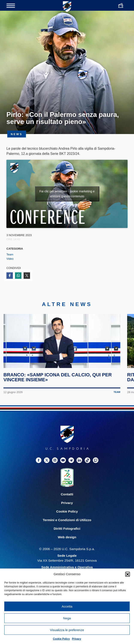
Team (10, 254)
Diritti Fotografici (67, 536)
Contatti (67, 502)
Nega (67, 618)
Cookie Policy (61, 639)
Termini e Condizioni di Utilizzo (67, 527)
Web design (67, 545)
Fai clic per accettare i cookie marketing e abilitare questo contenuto (67, 194)
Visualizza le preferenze (67, 630)
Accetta (67, 606)
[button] (128, 574)
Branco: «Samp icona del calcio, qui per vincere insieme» (58, 385)
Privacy (77, 639)
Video (10, 259)
